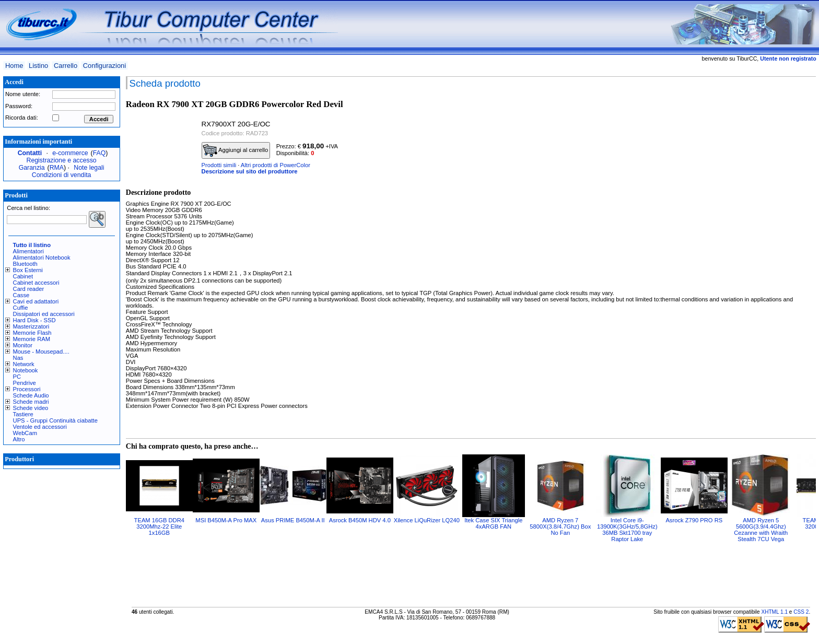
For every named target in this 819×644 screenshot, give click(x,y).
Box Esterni (28, 270)
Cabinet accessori (36, 283)
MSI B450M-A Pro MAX (226, 520)
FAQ (100, 153)
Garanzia (32, 168)
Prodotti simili (219, 165)
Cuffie (21, 308)
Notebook (26, 370)
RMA (57, 168)
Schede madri (31, 402)
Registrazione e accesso (62, 160)
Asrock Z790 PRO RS (694, 520)
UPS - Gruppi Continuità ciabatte (55, 420)
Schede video (31, 408)
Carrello (66, 66)
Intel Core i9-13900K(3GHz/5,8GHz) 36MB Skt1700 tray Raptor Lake (627, 530)
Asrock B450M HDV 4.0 (360, 520)
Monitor (23, 345)
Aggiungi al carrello (236, 150)
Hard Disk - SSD (34, 320)
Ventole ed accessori (40, 427)
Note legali (89, 168)
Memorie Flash (32, 333)
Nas (18, 358)
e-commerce (70, 153)
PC (17, 377)
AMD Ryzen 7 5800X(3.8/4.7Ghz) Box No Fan (560, 526)
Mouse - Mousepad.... (41, 352)
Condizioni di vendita (62, 175)
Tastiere (23, 414)
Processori (27, 389)
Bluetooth (25, 264)
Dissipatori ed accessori (44, 314)
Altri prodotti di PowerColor (276, 165)
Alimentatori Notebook (42, 257)
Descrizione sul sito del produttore (250, 171)
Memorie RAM (32, 339)
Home (14, 66)
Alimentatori (28, 251)
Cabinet (23, 276)
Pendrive (25, 383)
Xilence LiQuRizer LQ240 (427, 520)
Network (24, 364)
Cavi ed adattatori (36, 301)
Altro (19, 439)
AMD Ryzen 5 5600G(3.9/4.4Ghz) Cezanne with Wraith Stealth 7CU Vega (761, 530)
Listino (38, 66)
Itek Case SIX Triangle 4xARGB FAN (493, 523)
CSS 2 (801, 612)
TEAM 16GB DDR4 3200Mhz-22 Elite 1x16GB (159, 526)
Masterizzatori (31, 326)
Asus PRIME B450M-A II (293, 520)
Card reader (29, 289)
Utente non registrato (788, 58)
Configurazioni (104, 66)
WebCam (25, 433)
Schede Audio (31, 395)
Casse (21, 295)
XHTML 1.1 (774, 612)
